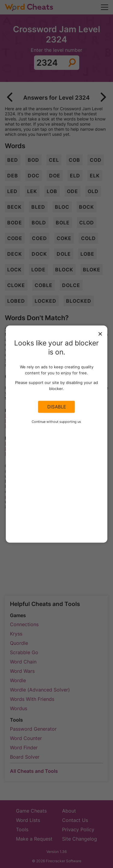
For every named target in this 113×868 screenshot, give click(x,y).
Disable (57, 407)
